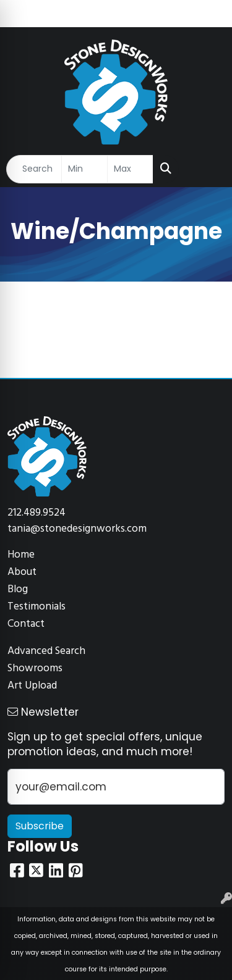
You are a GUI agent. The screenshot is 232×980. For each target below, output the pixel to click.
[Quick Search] (34, 169)
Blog (18, 589)
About (22, 572)
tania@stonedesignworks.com (77, 529)
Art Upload (32, 686)
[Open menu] (207, 169)
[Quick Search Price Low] (84, 169)
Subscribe (40, 826)
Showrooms (35, 668)
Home (21, 555)
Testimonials (37, 607)
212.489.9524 (37, 513)
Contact (26, 624)
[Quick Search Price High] (130, 169)
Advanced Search (46, 651)
